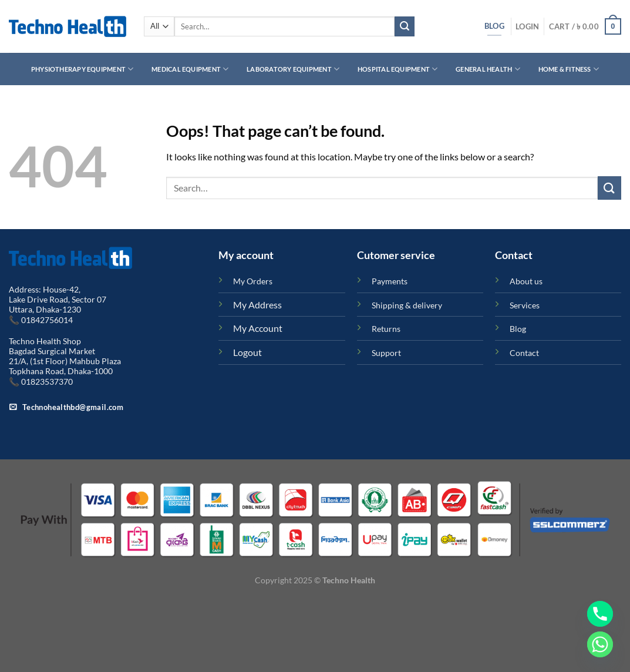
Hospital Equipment (397, 69)
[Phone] (600, 614)
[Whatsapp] (600, 644)
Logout (247, 352)
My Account (258, 328)
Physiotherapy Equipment (82, 69)
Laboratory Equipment (293, 69)
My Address (257, 305)
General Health (488, 69)
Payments (390, 281)
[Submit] (405, 26)
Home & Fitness (569, 69)
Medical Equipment (190, 69)
